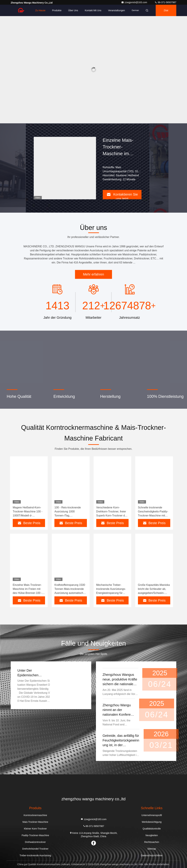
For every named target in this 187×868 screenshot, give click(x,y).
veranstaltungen (116, 10)
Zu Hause (40, 10)
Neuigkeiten (152, 835)
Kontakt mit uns (93, 10)
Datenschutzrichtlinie (152, 855)
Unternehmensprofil (152, 815)
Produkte (57, 10)
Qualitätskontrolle (152, 829)
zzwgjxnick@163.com (135, 2)
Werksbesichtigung (152, 822)
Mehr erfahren (94, 274)
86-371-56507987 (165, 2)
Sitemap (152, 849)
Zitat (166, 10)
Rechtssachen (152, 842)
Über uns (73, 10)
